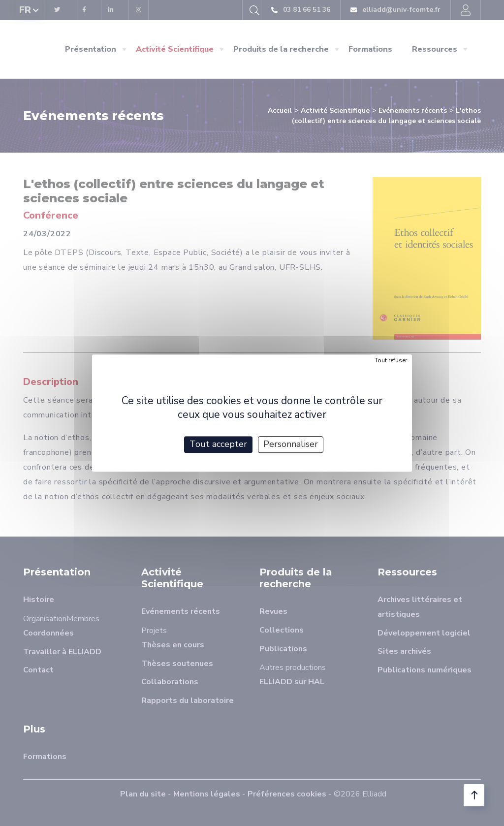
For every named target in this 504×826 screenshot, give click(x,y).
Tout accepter (218, 444)
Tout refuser (391, 360)
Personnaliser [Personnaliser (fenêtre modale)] (291, 444)
